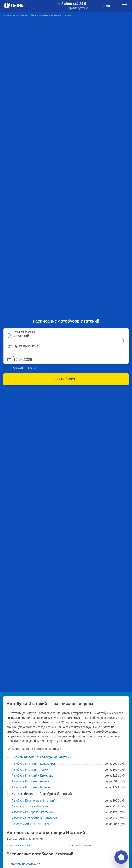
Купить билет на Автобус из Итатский (43, 757)
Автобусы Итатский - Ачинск (31, 781)
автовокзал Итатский (19, 846)
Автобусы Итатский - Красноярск (34, 764)
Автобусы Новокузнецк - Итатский (34, 818)
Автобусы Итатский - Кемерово (32, 775)
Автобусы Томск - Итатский (30, 806)
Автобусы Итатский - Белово (31, 787)
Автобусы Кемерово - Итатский (32, 812)
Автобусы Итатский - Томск (30, 770)
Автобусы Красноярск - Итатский (34, 801)
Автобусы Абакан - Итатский (31, 824)
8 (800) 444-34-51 (75, 4)
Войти (106, 6)
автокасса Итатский (80, 846)
